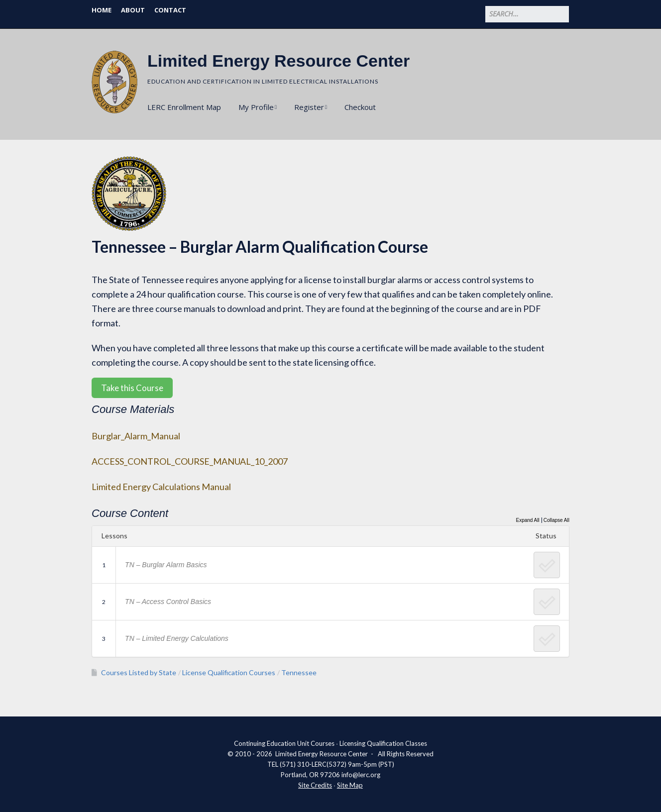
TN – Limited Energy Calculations (177, 638)
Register (309, 107)
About (133, 10)
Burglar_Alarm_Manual (136, 436)
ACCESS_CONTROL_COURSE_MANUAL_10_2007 (190, 461)
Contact (170, 10)
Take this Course (132, 388)
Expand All (527, 520)
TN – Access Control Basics (168, 602)
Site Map (350, 785)
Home (102, 10)
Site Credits (315, 785)
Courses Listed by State (139, 672)
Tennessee (299, 672)
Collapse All (556, 520)
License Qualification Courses (229, 672)
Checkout (360, 107)
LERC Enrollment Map (184, 107)
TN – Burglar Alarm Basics (166, 565)
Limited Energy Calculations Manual (161, 487)
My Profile (256, 107)
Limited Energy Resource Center (278, 61)
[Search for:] (527, 14)
